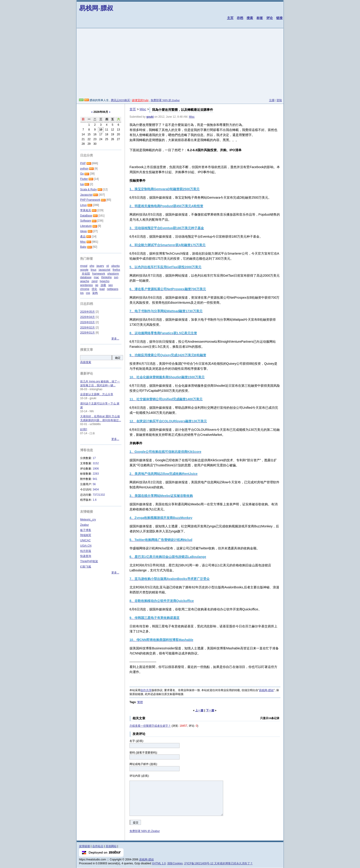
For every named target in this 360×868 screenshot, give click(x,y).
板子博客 (86, 530)
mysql (84, 266)
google (84, 270)
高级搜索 (86, 362)
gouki (150, 117)
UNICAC (85, 540)
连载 (103, 285)
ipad (102, 289)
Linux (83, 205)
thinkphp (106, 277)
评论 (270, 18)
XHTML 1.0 (159, 863)
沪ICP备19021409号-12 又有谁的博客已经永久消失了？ (218, 863)
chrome (85, 289)
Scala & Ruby (89, 189)
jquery (100, 266)
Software (86, 221)
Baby (83, 247)
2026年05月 (87, 312)
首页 (133, 109)
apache (85, 281)
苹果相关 (86, 210)
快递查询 (86, 556)
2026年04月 (87, 317)
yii (108, 266)
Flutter (84, 179)
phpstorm (113, 274)
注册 (272, 100)
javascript (105, 270)
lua (82, 184)
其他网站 (111, 846)
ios (82, 293)
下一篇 (210, 710)
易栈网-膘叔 (96, 8)
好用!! (84, 429)
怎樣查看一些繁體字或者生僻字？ (150, 726)
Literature (86, 226)
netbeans (113, 289)
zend (94, 281)
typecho (104, 281)
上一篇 (199, 710)
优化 (94, 289)
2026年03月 (87, 322)
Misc (143, 109)
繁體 (140, 702)
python (84, 169)
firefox (116, 270)
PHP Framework (90, 200)
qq (97, 285)
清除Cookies (175, 863)
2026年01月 (87, 333)
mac (96, 277)
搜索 (250, 18)
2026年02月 (87, 328)
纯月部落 (86, 551)
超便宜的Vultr (140, 100)
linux (94, 270)
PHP (83, 163)
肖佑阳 (86, 274)
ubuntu (115, 266)
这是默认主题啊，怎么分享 (97, 394)
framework (99, 274)
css (88, 293)
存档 (240, 18)
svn (116, 277)
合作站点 (98, 846)
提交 (136, 823)
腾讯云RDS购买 (120, 100)
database (86, 277)
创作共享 (146, 690)
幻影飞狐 (86, 567)
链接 (279, 18)
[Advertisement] (180, 64)
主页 (230, 18)
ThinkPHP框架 (89, 561)
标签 (260, 18)
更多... (115, 339)
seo (111, 285)
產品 (83, 236)
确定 (118, 358)
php (92, 266)
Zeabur (84, 525)
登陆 (279, 100)
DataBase (86, 216)
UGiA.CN (86, 546)
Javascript (86, 195)
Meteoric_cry (88, 520)
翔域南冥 (86, 535)
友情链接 (84, 846)
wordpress (86, 285)
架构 (95, 293)
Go (82, 174)
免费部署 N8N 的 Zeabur (165, 100)
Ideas (83, 231)
